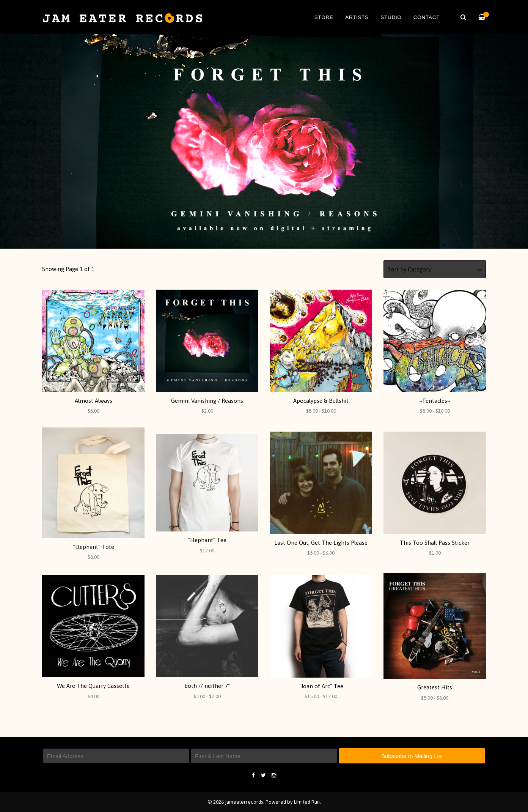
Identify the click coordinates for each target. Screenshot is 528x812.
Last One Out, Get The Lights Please (321, 543)
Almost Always (93, 401)
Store (324, 17)
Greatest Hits (435, 687)
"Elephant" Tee (207, 540)
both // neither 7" (207, 686)
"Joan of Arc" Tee (321, 686)
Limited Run (307, 802)
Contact (427, 17)
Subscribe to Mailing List (412, 756)
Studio (391, 17)
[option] (264, 141)
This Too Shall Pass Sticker (435, 543)
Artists (357, 17)
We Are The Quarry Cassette (93, 686)
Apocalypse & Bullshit (321, 401)
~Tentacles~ (435, 401)
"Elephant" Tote (93, 547)
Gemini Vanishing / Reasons (207, 401)
